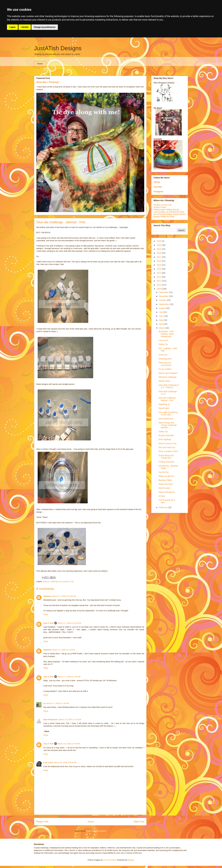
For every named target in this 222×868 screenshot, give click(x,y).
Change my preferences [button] (45, 27)
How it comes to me (168, 443)
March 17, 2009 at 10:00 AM (64, 596)
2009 (159, 289)
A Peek (162, 496)
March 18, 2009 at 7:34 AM (70, 720)
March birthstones (167, 492)
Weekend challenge (168, 377)
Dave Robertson (51, 720)
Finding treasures (166, 462)
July (161, 312)
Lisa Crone (48, 762)
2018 (159, 253)
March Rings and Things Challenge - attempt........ (168, 425)
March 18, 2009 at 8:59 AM (69, 744)
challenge (54, 581)
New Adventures (166, 419)
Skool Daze (164, 408)
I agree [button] (12, 27)
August (162, 308)
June (162, 316)
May (161, 320)
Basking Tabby (165, 480)
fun (61, 581)
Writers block (165, 381)
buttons (46, 581)
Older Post (139, 822)
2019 (159, 249)
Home (40, 64)
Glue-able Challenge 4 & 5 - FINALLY (169, 386)
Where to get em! (166, 476)
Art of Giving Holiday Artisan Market (170, 214)
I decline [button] (25, 27)
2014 (159, 269)
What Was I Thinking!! (48, 82)
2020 (159, 245)
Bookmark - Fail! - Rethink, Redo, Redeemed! (167, 334)
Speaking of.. (165, 404)
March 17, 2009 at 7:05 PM (58, 703)
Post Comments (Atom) (96, 831)
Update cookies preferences (12, 867)
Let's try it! (163, 340)
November (164, 296)
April (161, 324)
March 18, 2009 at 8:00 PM (65, 762)
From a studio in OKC (168, 451)
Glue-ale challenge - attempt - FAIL (168, 399)
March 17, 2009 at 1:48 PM (69, 677)
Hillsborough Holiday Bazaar (166, 210)
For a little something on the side (168, 414)
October (163, 300)
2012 (159, 277)
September (164, 304)
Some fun (163, 355)
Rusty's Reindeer (166, 435)
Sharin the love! (166, 484)
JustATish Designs (58, 48)
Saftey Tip (163, 432)
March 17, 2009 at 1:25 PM (64, 650)
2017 (159, 257)
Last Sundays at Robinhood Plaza (169, 212)
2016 (159, 261)
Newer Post (42, 822)
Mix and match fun (167, 447)
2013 (159, 273)
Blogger (131, 860)
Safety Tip (163, 344)
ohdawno (47, 596)
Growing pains (165, 359)
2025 (159, 241)
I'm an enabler (165, 369)
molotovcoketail (110, 860)
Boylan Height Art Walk (164, 217)
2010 (159, 285)
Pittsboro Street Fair (163, 205)
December (164, 292)
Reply (46, 614)
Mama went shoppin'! (168, 373)
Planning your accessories (165, 364)
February (163, 507)
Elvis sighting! (165, 439)
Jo (44, 703)
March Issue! (164, 488)
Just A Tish (48, 623)
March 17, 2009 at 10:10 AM (69, 623)
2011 (159, 281)
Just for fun (164, 472)
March (162, 328)
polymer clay (68, 581)
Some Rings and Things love (166, 457)
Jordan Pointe (160, 207)
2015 (159, 265)
